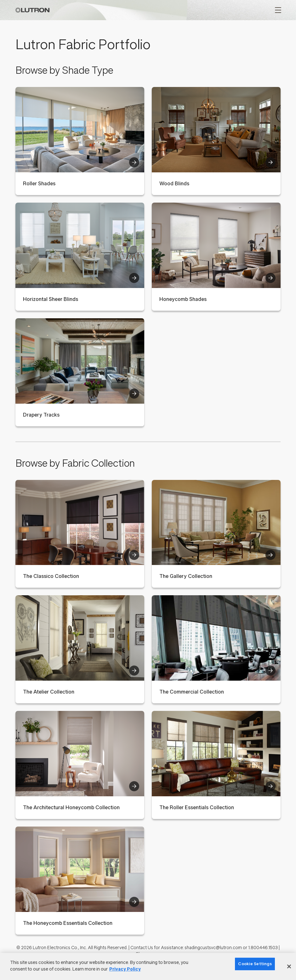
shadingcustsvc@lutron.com (213, 948)
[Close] (289, 966)
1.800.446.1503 (263, 948)
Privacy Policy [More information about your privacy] (125, 969)
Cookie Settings (255, 964)
